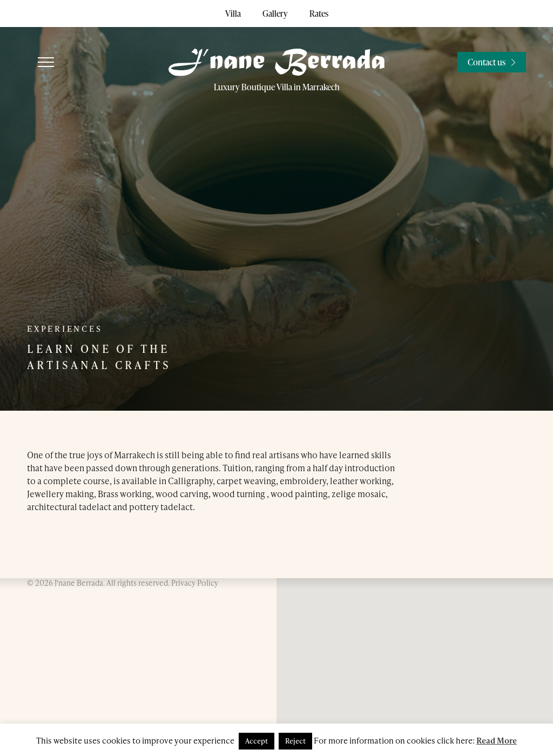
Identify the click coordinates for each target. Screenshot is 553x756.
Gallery (275, 14)
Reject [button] (295, 741)
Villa (233, 14)
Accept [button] (257, 741)
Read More (497, 740)
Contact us (487, 62)
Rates (319, 14)
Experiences (65, 329)
